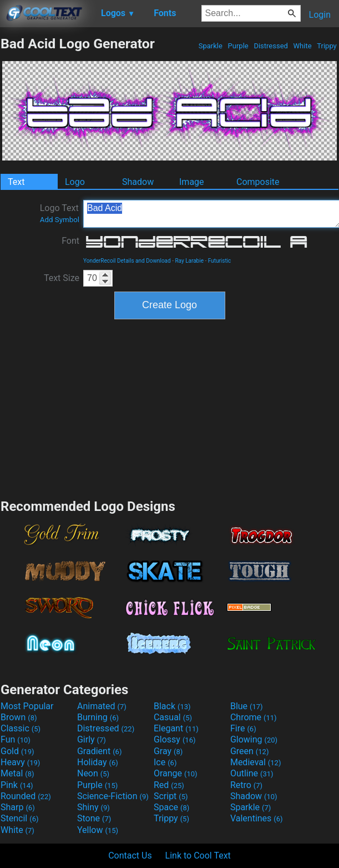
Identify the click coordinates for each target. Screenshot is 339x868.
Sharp (18, 807)
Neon (93, 773)
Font (70, 241)
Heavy (20, 762)
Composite (258, 182)
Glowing (254, 739)
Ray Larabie (189, 261)
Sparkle (211, 46)
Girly (92, 739)
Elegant (176, 728)
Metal (17, 773)
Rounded (26, 796)
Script (171, 796)
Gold (17, 751)
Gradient (99, 751)
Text (16, 182)
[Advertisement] (170, 408)
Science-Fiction (113, 796)
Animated (102, 706)
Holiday (98, 762)
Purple (238, 46)
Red (169, 785)
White (302, 46)
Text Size (62, 278)
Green (250, 751)
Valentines (257, 818)
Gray (168, 751)
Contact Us (130, 856)
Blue (247, 706)
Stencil (19, 818)
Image (192, 182)
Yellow (98, 830)
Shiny (93, 807)
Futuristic (220, 261)
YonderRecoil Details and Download (127, 261)
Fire (243, 728)
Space (171, 807)
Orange (176, 773)
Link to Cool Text (198, 856)
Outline (252, 773)
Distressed (271, 46)
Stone (94, 818)
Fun (16, 739)
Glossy (175, 739)
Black (172, 706)
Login (320, 15)
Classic (21, 728)
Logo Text (60, 213)
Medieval (256, 762)
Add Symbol (60, 220)
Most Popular (27, 706)
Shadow (138, 182)
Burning (98, 717)
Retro (246, 785)
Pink (17, 785)
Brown (19, 717)
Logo (75, 182)
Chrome (254, 717)
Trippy (327, 46)
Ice (165, 762)
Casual (173, 717)
